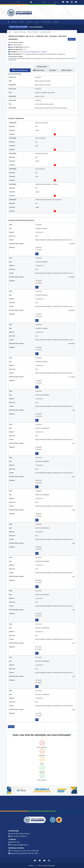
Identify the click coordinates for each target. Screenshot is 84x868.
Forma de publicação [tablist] (20, 70)
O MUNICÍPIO (22, 22)
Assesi (35, 866)
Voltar (11, 727)
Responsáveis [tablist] (39, 70)
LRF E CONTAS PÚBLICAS (46, 22)
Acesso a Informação (20, 32)
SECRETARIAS (30, 22)
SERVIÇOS (37, 22)
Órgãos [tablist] (53, 70)
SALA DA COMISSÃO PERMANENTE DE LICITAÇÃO (33, 52)
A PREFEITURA (14, 22)
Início (10, 32)
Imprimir (72, 39)
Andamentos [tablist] (42, 67)
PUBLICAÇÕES (56, 22)
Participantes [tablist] (67, 70)
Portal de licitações (33, 32)
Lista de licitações (46, 32)
